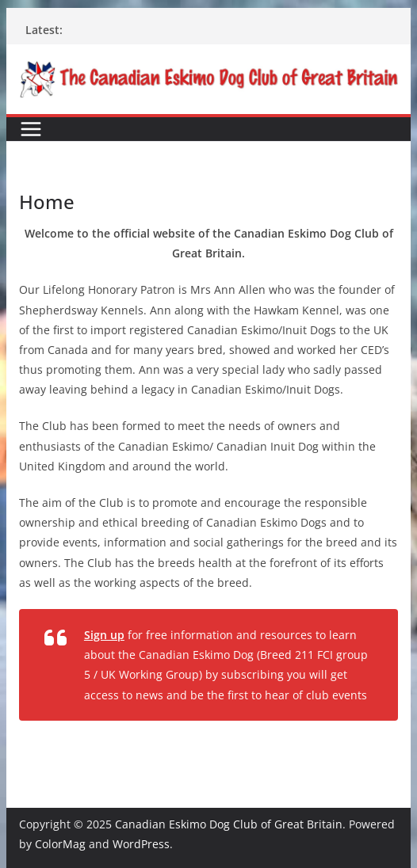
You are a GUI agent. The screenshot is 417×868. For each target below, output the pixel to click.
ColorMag (60, 844)
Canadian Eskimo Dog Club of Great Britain (229, 824)
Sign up (104, 635)
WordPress (141, 844)
